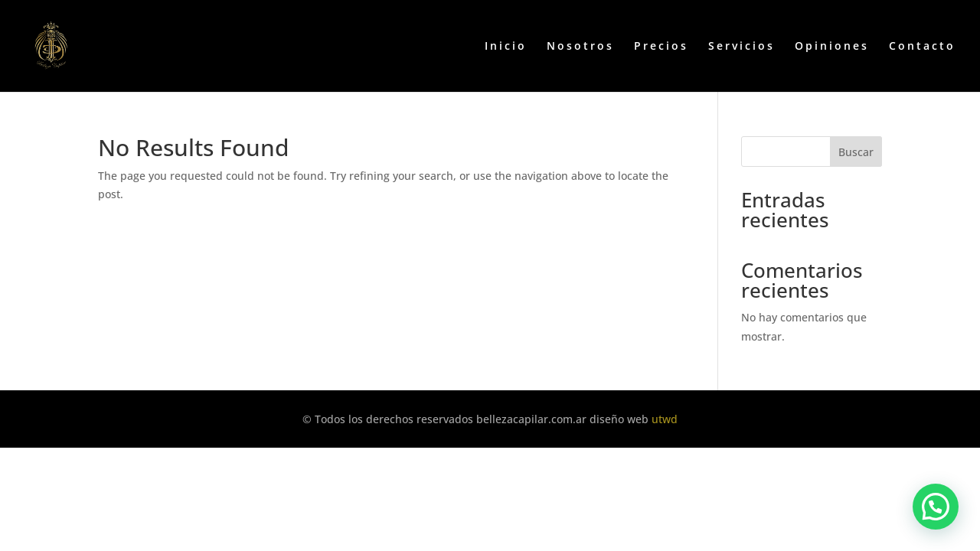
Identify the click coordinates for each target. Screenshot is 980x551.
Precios (661, 47)
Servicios (742, 47)
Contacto (922, 47)
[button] (936, 507)
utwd (665, 419)
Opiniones (832, 47)
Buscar (856, 152)
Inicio (506, 47)
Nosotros (580, 47)
